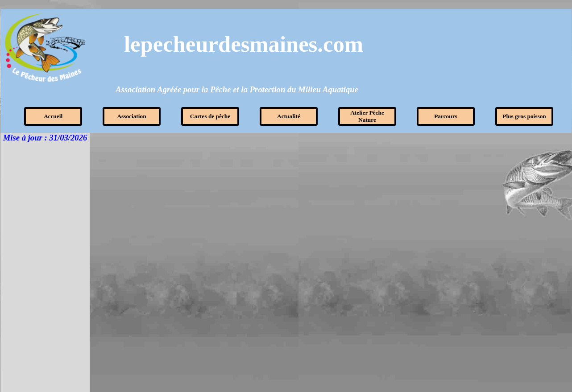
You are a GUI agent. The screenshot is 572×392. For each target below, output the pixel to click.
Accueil (53, 116)
